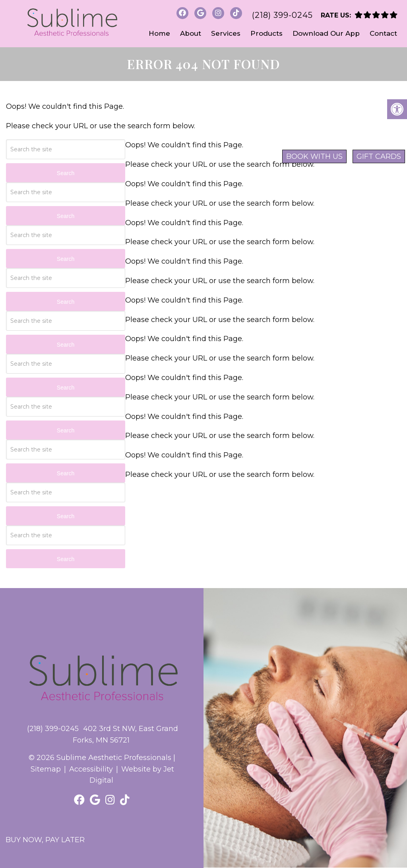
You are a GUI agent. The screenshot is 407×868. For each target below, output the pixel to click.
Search (66, 173)
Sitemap (46, 769)
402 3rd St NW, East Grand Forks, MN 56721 (125, 734)
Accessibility (91, 769)
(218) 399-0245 (282, 15)
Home (159, 33)
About (191, 33)
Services (226, 33)
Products (266, 33)
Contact (383, 33)
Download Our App (326, 33)
